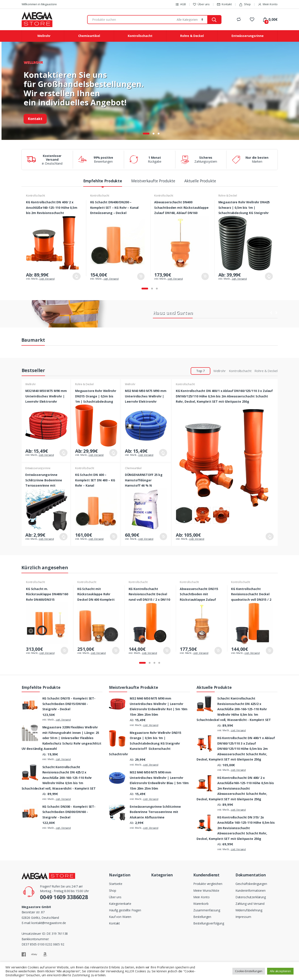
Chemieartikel (89, 36)
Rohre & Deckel (192, 36)
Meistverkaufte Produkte (153, 181)
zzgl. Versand (47, 279)
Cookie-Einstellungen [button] (249, 971)
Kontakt (224, 4)
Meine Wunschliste (206, 890)
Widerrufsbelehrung (249, 910)
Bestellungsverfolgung (209, 923)
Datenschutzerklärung (251, 897)
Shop (245, 4)
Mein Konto (268, 4)
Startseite (116, 884)
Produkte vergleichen (208, 884)
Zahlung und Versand (250, 904)
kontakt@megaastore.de (49, 923)
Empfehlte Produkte (103, 181)
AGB (181, 4)
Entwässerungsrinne (247, 36)
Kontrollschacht (140, 36)
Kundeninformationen (251, 890)
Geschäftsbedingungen (251, 884)
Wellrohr (44, 36)
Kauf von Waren (120, 917)
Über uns (201, 4)
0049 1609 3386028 (64, 897)
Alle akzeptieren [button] (280, 971)
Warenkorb (201, 904)
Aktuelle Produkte (200, 181)
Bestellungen (202, 917)
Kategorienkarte (120, 904)
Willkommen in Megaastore (39, 4)
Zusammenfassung (207, 910)
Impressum (243, 917)
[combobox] (131, 20)
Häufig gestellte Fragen (125, 910)
